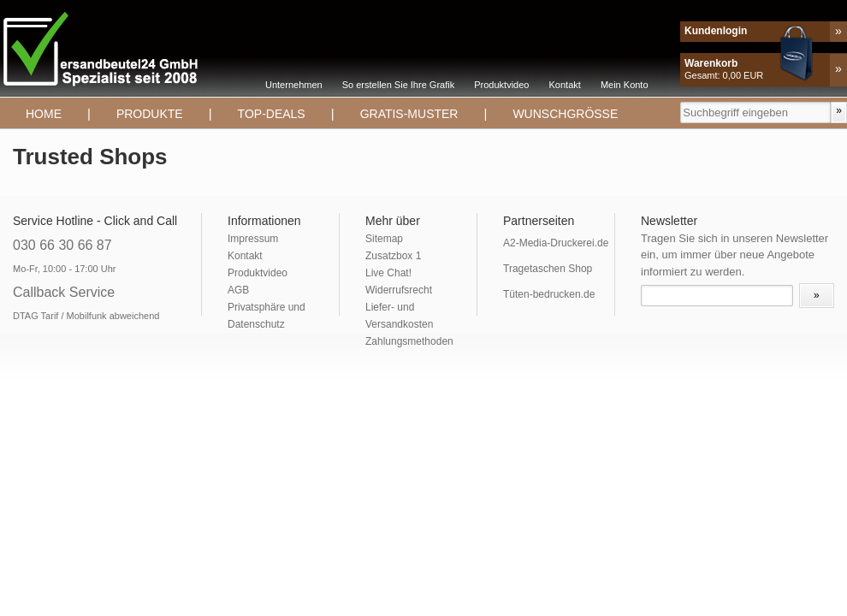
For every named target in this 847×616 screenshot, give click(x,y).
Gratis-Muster (409, 114)
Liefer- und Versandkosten (399, 316)
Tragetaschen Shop (548, 269)
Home (44, 114)
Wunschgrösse (565, 114)
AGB (238, 290)
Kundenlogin (716, 31)
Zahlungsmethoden (409, 341)
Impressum (253, 239)
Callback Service (64, 292)
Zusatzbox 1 (393, 256)
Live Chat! (388, 273)
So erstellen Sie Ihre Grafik (398, 85)
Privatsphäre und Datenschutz (267, 316)
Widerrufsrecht (399, 290)
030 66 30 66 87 (62, 245)
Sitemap (384, 239)
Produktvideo (501, 85)
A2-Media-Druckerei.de (556, 243)
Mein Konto (625, 85)
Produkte (150, 114)
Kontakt (565, 85)
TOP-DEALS (272, 114)
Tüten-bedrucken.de (549, 294)
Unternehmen (294, 85)
